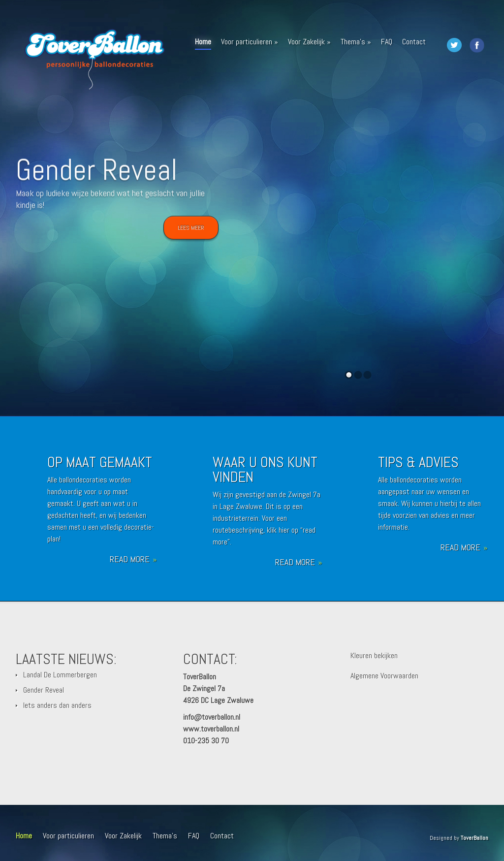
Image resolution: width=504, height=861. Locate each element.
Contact (414, 42)
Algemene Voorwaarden (384, 676)
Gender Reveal (96, 171)
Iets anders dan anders (57, 705)
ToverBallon (474, 838)
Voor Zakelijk (309, 42)
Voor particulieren (250, 42)
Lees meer (191, 229)
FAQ (387, 42)
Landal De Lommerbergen (60, 675)
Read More (133, 559)
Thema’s (356, 42)
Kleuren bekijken (374, 655)
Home (203, 43)
